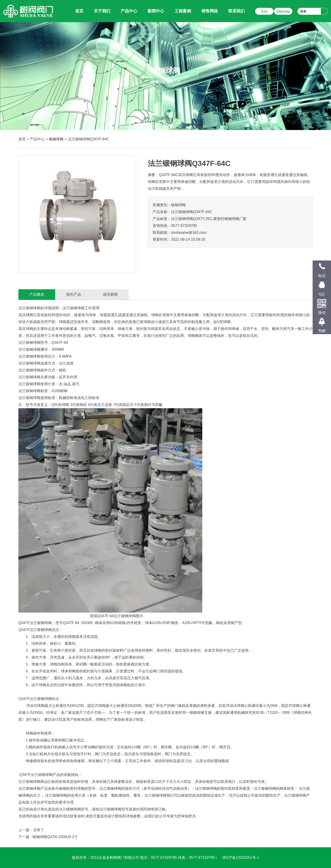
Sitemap (283, 11)
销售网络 (210, 11)
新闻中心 (156, 11)
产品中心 (129, 11)
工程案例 (183, 11)
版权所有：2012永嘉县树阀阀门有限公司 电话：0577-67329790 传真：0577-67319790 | (145, 858)
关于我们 (102, 11)
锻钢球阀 (56, 139)
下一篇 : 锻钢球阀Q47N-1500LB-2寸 (48, 837)
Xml (264, 11)
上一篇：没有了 (31, 830)
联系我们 (237, 11)
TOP (322, 331)
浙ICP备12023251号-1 (241, 858)
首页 (22, 139)
